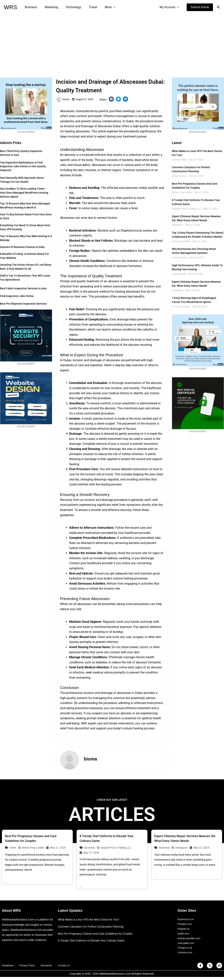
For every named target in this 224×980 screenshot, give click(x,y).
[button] (200, 7)
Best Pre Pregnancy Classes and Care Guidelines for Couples (97, 934)
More (103, 7)
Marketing (49, 7)
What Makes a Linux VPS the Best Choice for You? (90, 920)
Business (30, 7)
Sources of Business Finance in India (22, 247)
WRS (10, 7)
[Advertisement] (112, 43)
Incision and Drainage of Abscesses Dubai (92, 126)
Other (13, 848)
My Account (170, 7)
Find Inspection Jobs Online (17, 296)
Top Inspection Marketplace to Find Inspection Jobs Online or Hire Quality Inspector (23, 166)
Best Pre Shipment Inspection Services (23, 304)
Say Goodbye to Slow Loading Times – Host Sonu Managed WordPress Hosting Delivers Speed (24, 193)
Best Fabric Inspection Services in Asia (23, 288)
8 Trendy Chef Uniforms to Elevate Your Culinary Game (93, 941)
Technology (70, 7)
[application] (107, 7)
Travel (88, 7)
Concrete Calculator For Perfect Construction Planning (92, 927)
